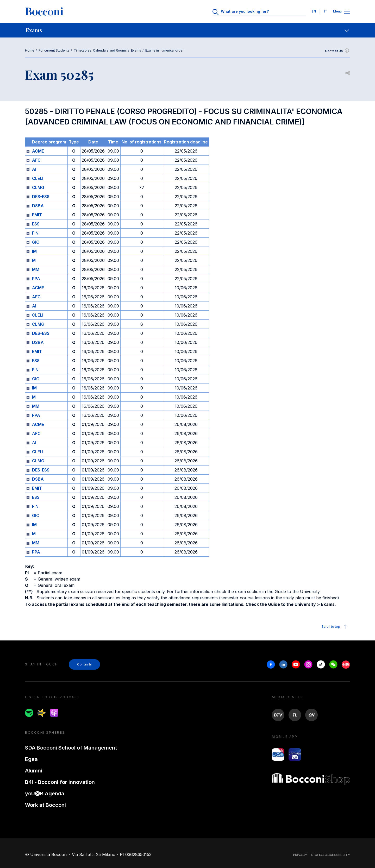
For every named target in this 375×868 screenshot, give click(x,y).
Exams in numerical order (164, 50)
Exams (136, 50)
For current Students (54, 50)
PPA (36, 279)
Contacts (84, 664)
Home (30, 50)
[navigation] (187, 30)
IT (326, 11)
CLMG (38, 187)
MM (36, 269)
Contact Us (337, 51)
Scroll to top (335, 627)
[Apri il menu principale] (347, 12)
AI (34, 169)
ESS (36, 224)
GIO (36, 242)
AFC (36, 160)
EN (314, 11)
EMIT (37, 215)
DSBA (38, 206)
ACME (38, 151)
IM (34, 251)
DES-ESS (41, 197)
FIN (35, 233)
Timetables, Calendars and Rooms (100, 50)
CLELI (38, 178)
